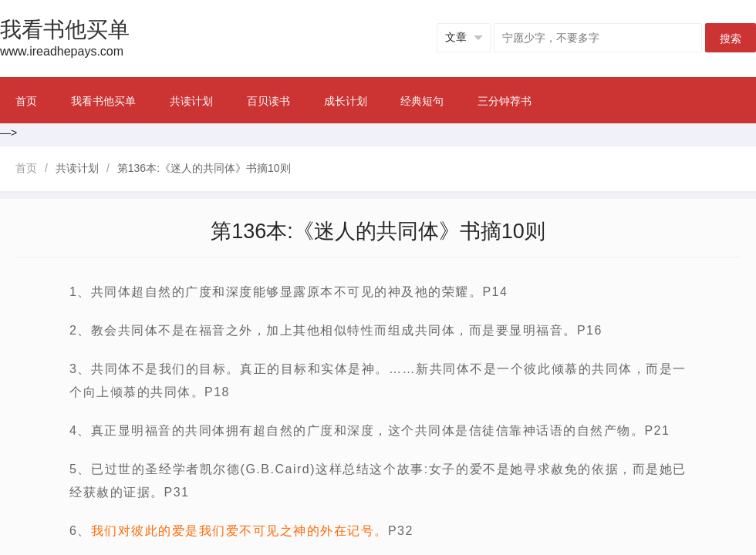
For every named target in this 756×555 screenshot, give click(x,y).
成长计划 (346, 101)
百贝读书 (268, 101)
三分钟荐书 (505, 101)
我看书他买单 (103, 101)
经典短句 (422, 101)
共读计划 (191, 101)
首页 (26, 101)
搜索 (731, 39)
